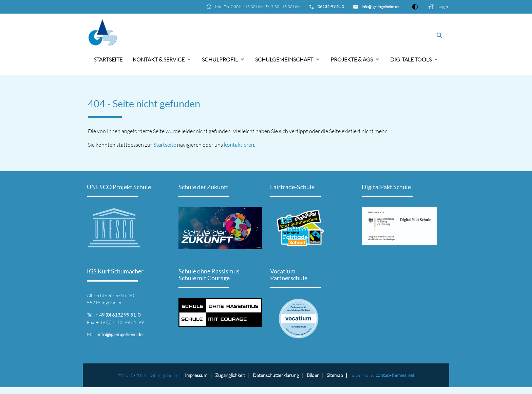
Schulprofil (220, 59)
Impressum (196, 375)
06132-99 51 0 (331, 7)
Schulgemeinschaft (284, 59)
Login (443, 7)
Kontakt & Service (159, 59)
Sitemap (335, 375)
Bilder (313, 375)
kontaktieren (239, 145)
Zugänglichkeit (230, 375)
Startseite (108, 59)
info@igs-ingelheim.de (381, 7)
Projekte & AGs (352, 59)
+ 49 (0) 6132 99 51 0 (118, 315)
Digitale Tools (411, 59)
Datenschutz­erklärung (276, 375)
